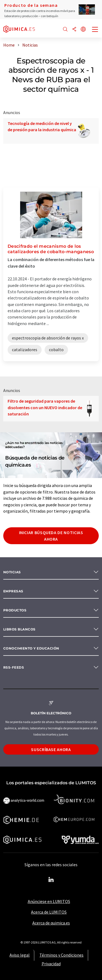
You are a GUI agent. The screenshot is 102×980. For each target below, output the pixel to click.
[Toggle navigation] (95, 30)
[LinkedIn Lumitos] (51, 880)
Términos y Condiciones (61, 955)
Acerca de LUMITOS (49, 912)
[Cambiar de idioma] (83, 30)
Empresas (13, 591)
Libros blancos (19, 629)
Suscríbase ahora (51, 749)
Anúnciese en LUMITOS (49, 901)
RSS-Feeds (14, 667)
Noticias (12, 572)
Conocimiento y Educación (31, 648)
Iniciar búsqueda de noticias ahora (51, 536)
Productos (15, 610)
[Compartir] (74, 30)
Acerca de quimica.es (51, 923)
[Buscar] (65, 30)
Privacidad (51, 964)
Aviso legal (20, 955)
